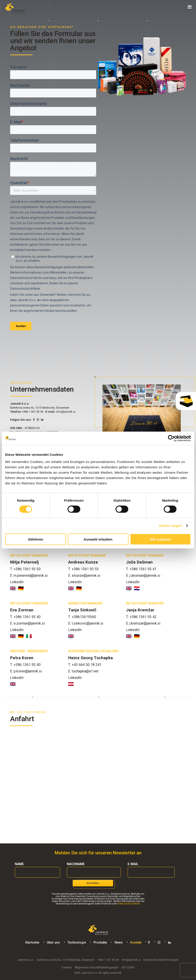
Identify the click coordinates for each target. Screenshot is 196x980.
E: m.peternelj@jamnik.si (29, 576)
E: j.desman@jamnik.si (143, 576)
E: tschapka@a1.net (83, 671)
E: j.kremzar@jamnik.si (143, 623)
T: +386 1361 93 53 (83, 569)
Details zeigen (170, 526)
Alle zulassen (160, 539)
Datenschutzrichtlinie (129, 904)
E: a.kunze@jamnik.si (84, 576)
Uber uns (53, 942)
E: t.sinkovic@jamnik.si (86, 623)
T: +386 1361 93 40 (25, 617)
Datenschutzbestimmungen (161, 960)
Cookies (67, 967)
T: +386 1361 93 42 (141, 617)
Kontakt (136, 942)
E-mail (133, 864)
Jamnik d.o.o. (26, 960)
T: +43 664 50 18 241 (85, 665)
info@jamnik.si (66, 412)
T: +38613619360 (82, 617)
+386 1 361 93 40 (33, 412)
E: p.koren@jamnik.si (26, 671)
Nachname (76, 864)
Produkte (100, 942)
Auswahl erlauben (98, 539)
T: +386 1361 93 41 (141, 569)
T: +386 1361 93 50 (25, 569)
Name (19, 864)
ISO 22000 (128, 967)
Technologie (76, 942)
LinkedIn (17, 582)
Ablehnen (35, 539)
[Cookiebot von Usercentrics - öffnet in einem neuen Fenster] (171, 438)
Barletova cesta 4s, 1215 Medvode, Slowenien (66, 960)
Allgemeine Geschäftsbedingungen (97, 967)
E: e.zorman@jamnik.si (27, 623)
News (118, 942)
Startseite (32, 942)
